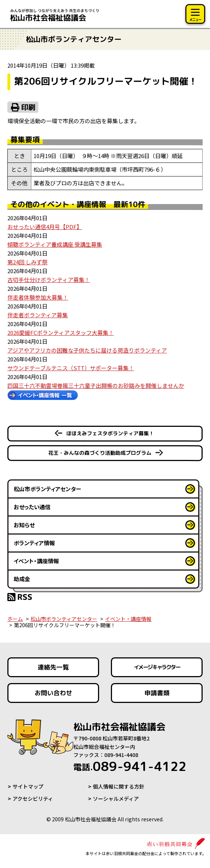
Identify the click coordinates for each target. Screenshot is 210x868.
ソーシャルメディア (116, 799)
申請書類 (157, 693)
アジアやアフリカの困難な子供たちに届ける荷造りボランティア (87, 350)
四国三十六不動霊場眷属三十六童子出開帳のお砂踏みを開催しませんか (96, 385)
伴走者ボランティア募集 (38, 315)
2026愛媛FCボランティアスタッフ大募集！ (61, 333)
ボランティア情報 (34, 543)
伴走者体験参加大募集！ (38, 297)
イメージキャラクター (157, 667)
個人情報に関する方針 (119, 786)
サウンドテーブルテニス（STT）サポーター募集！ (71, 368)
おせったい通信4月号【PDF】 (45, 227)
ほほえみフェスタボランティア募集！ (110, 433)
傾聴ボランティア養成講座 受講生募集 (55, 244)
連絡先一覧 (53, 667)
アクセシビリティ (33, 799)
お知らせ (24, 525)
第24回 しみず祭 (27, 262)
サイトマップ (28, 786)
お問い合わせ (53, 693)
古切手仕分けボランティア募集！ (49, 280)
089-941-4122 (130, 766)
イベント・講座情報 (36, 561)
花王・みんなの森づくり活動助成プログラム (100, 453)
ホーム (15, 619)
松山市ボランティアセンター (48, 489)
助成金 (22, 579)
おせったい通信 (32, 507)
